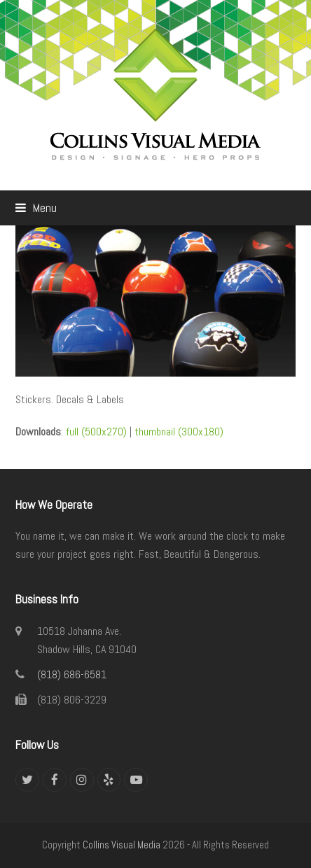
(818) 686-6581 (72, 674)
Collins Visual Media (122, 845)
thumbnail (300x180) (179, 432)
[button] (36, 208)
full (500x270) (96, 432)
